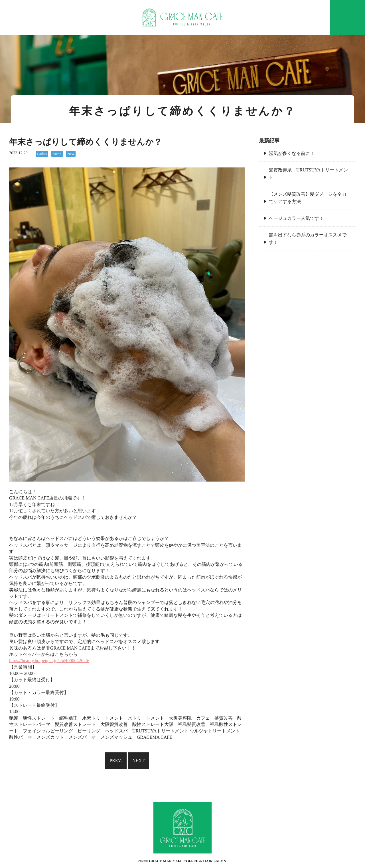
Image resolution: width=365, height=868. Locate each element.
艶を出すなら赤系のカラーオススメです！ (308, 239)
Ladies (42, 154)
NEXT (138, 760)
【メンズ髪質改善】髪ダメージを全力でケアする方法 (308, 198)
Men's (57, 154)
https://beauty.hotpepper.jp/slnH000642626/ (49, 661)
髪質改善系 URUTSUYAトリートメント (308, 174)
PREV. (116, 760)
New (71, 154)
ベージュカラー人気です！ (296, 218)
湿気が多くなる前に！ (292, 153)
